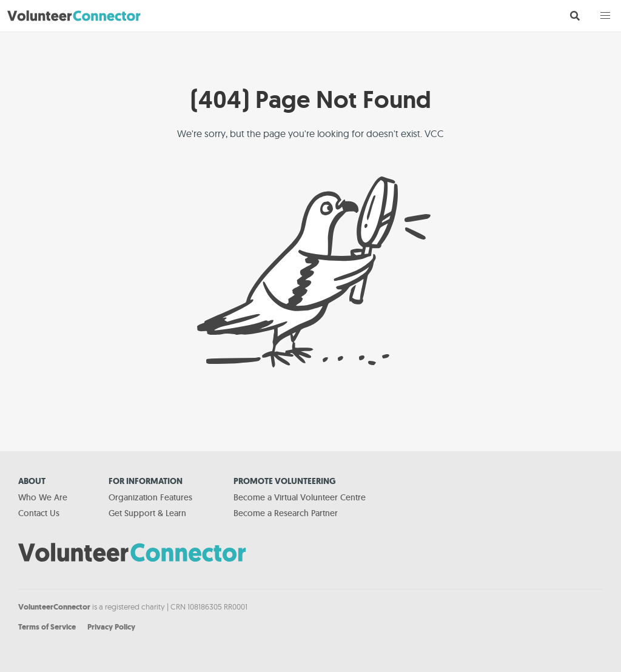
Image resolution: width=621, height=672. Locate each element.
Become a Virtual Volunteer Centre (300, 497)
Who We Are (43, 497)
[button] (605, 16)
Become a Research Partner (286, 513)
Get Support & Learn (147, 513)
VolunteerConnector (54, 607)
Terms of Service (47, 627)
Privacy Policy (111, 627)
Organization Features (150, 497)
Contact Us (39, 513)
